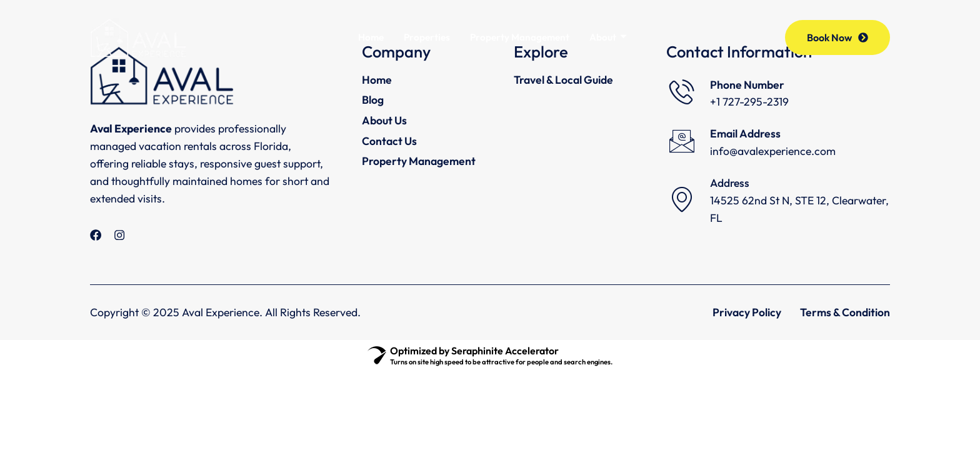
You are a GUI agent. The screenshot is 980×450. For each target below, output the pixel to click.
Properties (427, 37)
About (609, 37)
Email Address (745, 133)
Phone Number (747, 85)
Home (371, 37)
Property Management (521, 37)
